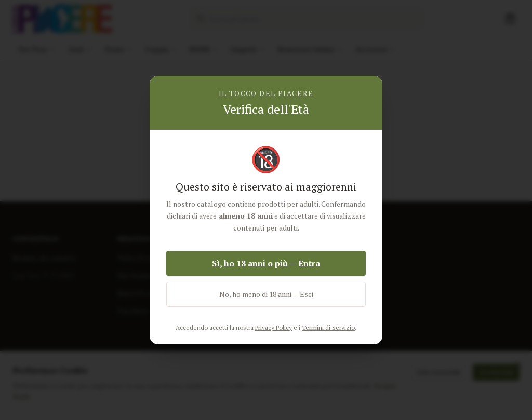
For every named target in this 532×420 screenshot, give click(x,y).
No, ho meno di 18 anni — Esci (266, 294)
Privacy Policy (274, 327)
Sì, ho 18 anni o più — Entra (266, 263)
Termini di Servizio (328, 327)
